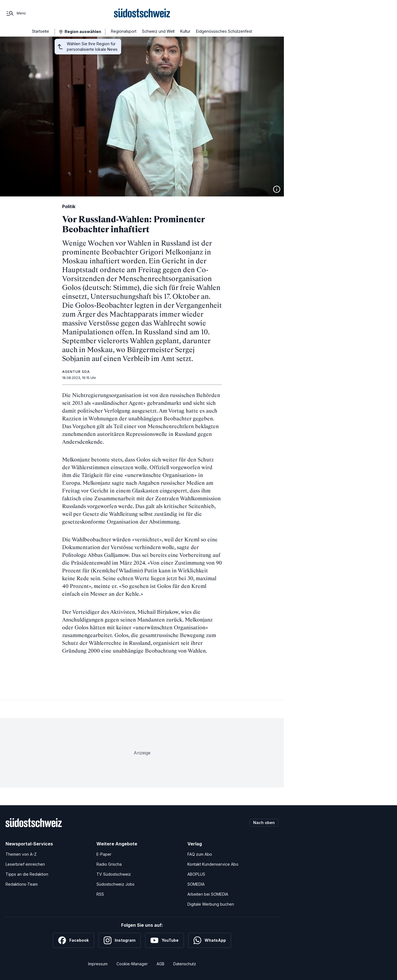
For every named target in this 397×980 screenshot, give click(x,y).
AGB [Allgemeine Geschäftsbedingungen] (161, 964)
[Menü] (16, 13)
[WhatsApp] (210, 940)
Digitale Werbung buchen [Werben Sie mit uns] (211, 904)
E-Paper (104, 854)
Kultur (185, 31)
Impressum (98, 964)
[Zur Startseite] (142, 13)
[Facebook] (73, 940)
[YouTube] (165, 940)
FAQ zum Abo (200, 854)
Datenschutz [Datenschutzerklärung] (185, 964)
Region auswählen (83, 31)
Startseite (40, 31)
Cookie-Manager (132, 964)
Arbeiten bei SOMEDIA (208, 894)
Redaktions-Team (22, 884)
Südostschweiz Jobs (115, 884)
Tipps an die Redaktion (27, 874)
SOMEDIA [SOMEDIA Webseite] (196, 884)
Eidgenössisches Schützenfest (224, 31)
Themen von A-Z (21, 854)
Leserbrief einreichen (25, 864)
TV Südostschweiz (114, 874)
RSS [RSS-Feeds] (100, 894)
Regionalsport (124, 31)
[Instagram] (120, 940)
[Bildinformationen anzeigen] (277, 189)
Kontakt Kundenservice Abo (213, 864)
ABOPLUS (196, 874)
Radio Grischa (109, 864)
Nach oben (264, 823)
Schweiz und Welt (158, 31)
